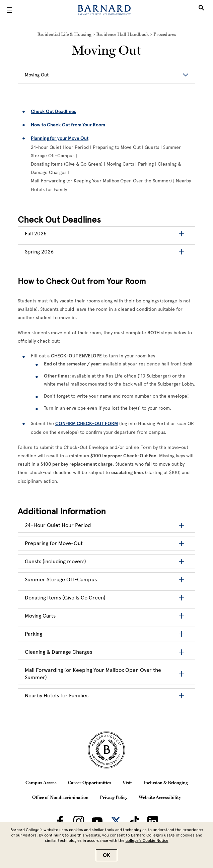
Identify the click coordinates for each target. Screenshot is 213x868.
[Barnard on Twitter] (116, 821)
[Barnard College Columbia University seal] (106, 750)
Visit (127, 783)
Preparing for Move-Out (54, 543)
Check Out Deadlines (53, 111)
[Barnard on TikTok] (134, 821)
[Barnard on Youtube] (97, 821)
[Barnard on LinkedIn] (153, 821)
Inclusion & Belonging (166, 783)
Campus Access (41, 783)
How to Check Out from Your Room (68, 125)
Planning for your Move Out (60, 138)
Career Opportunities (90, 783)
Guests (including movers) (55, 561)
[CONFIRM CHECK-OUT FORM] (87, 424)
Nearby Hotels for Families (57, 696)
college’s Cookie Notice (147, 841)
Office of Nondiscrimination (60, 797)
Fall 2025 (36, 234)
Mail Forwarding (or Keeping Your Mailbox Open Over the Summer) (93, 674)
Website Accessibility (160, 797)
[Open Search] (201, 10)
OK (106, 855)
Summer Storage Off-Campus (61, 580)
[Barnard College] (104, 10)
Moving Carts (40, 616)
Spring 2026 (39, 252)
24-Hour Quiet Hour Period (58, 525)
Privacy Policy (114, 797)
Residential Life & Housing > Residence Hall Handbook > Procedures (107, 34)
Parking (33, 634)
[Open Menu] (9, 10)
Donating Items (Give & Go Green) (65, 598)
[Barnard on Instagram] (79, 821)
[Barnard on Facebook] (60, 821)
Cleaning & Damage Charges (58, 652)
